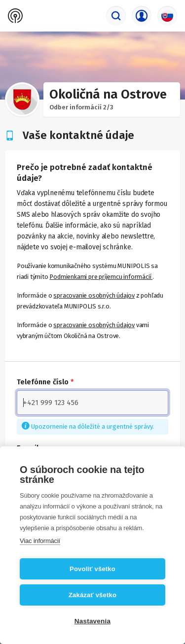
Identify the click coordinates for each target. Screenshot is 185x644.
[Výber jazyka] (167, 16)
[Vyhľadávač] (116, 16)
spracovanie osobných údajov (94, 295)
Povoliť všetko (92, 569)
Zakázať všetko (92, 595)
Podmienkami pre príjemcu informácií (101, 277)
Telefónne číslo (45, 382)
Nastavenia (92, 621)
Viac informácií (40, 541)
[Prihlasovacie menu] (142, 16)
